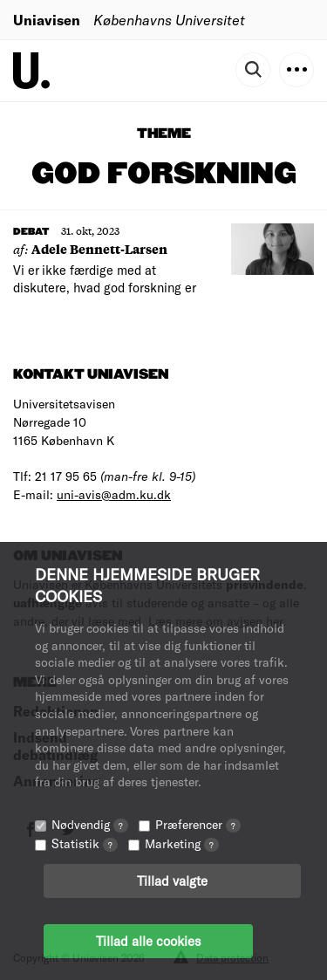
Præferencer (198, 824)
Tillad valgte (172, 881)
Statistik (85, 843)
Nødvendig (90, 824)
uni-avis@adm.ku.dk (114, 494)
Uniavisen (47, 20)
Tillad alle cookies (148, 941)
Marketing (182, 843)
